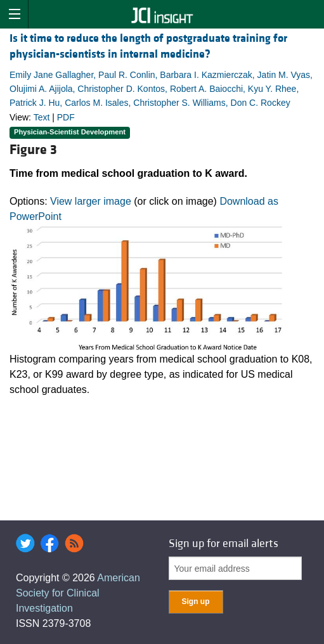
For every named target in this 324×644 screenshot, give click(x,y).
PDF (66, 117)
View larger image (91, 201)
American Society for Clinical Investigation (78, 593)
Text (42, 117)
